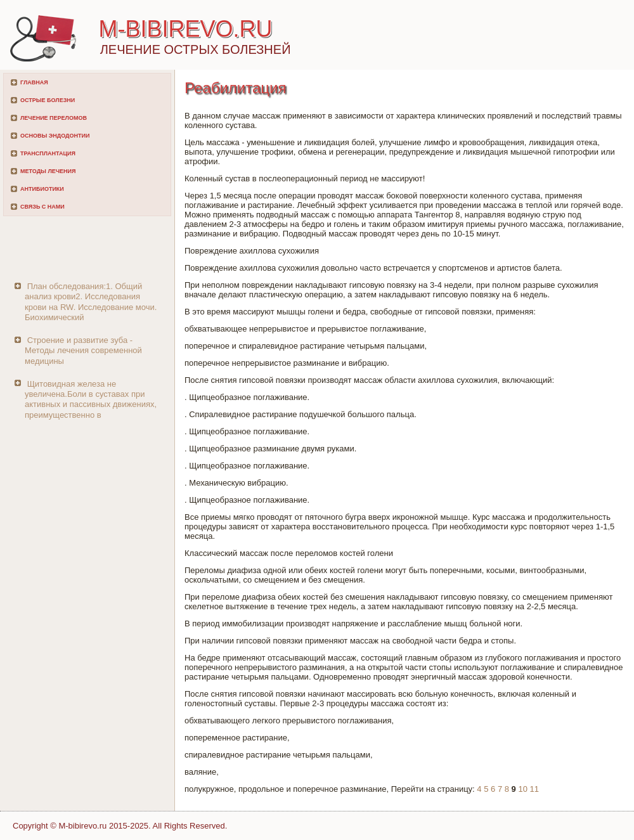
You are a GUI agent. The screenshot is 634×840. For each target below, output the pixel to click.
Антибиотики (42, 189)
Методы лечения (48, 171)
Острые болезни (48, 100)
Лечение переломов (54, 118)
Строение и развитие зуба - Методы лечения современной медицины (83, 351)
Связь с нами (42, 207)
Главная (34, 82)
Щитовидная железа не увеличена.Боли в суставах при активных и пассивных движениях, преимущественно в (91, 399)
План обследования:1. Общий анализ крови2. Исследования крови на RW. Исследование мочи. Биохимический (91, 302)
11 (534, 789)
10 (522, 789)
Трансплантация (48, 153)
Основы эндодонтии (55, 136)
